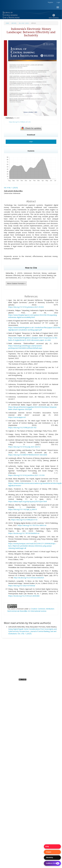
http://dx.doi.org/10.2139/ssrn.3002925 (29, 578)
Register (51, 2)
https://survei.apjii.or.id (17, 417)
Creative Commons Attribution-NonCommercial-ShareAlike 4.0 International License (31, 610)
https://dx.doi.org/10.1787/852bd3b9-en (24, 533)
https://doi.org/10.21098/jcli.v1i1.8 (24, 520)
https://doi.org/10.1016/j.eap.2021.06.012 (24, 447)
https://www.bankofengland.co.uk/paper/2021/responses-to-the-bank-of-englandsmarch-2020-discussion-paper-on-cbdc (33, 339)
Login (58, 2)
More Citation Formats (16, 283)
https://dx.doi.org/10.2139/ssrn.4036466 (24, 596)
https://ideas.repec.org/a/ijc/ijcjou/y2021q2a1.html (28, 501)
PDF (31, 142)
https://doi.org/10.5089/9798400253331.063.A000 (28, 455)
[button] (31, 12)
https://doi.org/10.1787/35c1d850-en (32, 525)
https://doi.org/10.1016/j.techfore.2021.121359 (26, 475)
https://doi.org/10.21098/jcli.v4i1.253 (20, 122)
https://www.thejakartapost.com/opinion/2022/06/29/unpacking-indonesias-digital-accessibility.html (33, 316)
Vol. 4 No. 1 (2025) (24, 23)
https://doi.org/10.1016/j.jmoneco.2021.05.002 (26, 307)
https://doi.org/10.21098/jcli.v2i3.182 (22, 427)
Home (7, 23)
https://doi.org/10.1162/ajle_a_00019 (23, 509)
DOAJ (47, 846)
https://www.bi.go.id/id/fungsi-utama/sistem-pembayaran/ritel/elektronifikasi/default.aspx (25, 347)
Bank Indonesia (40, 668)
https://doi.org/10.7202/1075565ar (22, 586)
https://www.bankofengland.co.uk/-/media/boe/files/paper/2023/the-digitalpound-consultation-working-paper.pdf (35, 329)
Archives (14, 23)
